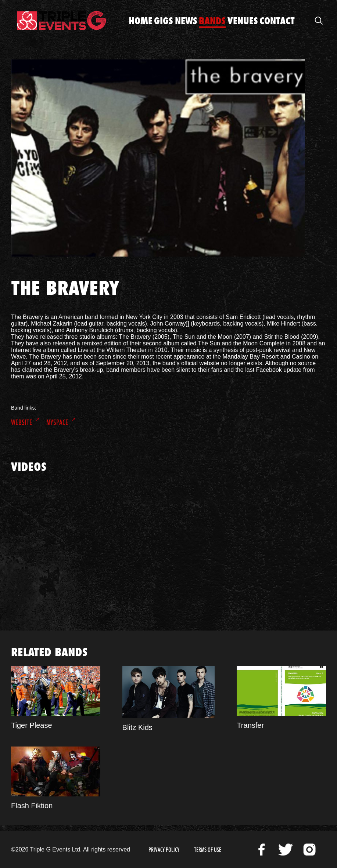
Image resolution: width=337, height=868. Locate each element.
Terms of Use (208, 850)
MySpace (57, 422)
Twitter (286, 850)
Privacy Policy (164, 850)
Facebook (262, 850)
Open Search (319, 21)
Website (22, 422)
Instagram (309, 850)
